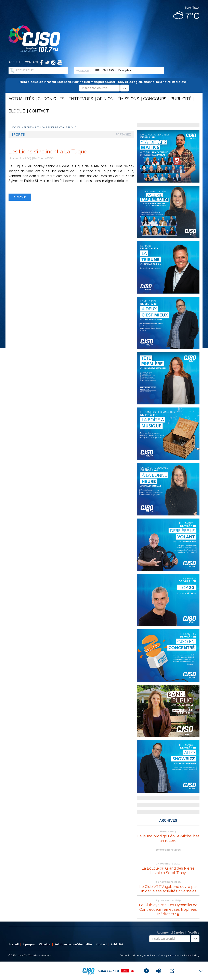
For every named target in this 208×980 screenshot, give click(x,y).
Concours (155, 99)
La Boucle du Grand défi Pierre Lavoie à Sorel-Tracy (168, 870)
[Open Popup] (172, 971)
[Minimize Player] (201, 971)
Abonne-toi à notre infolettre (178, 933)
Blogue (17, 111)
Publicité (181, 99)
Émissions (128, 99)
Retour (20, 197)
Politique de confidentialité (73, 944)
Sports (28, 127)
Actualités (21, 99)
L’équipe (45, 944)
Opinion (105, 99)
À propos (29, 944)
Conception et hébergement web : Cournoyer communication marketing (160, 955)
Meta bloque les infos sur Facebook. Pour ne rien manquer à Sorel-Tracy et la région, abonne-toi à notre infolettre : (104, 85)
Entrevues (81, 99)
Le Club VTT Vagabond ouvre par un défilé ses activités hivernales (168, 889)
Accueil (15, 62)
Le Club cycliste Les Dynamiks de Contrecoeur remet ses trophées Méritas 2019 (168, 909)
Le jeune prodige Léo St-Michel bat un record (168, 838)
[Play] (146, 971)
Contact (32, 62)
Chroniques (51, 99)
